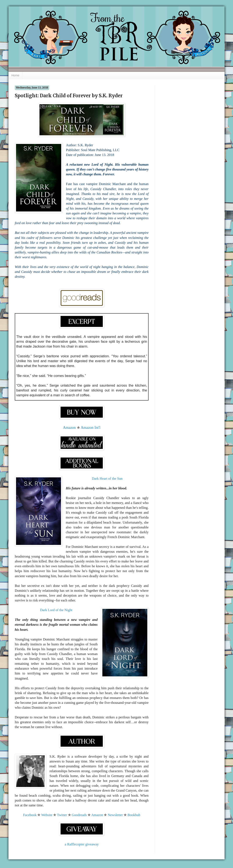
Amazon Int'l (91, 428)
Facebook (30, 815)
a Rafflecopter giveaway (82, 844)
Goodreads (79, 815)
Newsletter (115, 815)
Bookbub (134, 815)
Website (47, 815)
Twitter (62, 815)
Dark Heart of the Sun (107, 479)
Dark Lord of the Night (56, 610)
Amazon (69, 428)
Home (15, 75)
